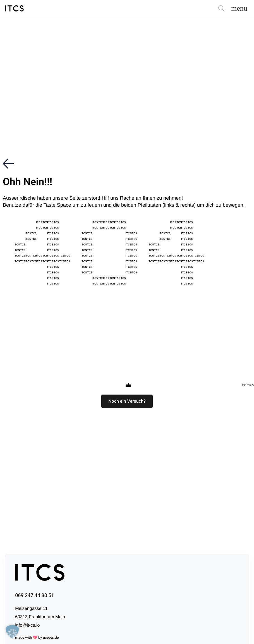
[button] (127, 401)
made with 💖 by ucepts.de (37, 638)
